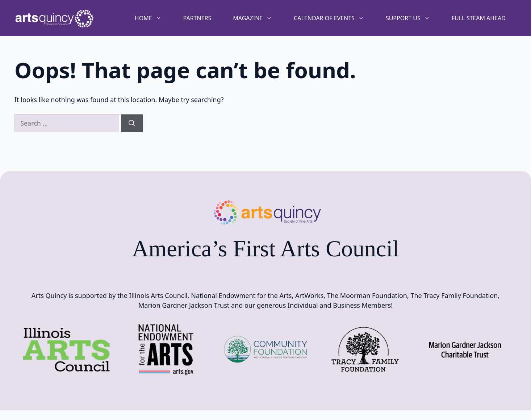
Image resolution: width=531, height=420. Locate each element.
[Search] (132, 123)
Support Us (413, 18)
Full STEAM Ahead (479, 18)
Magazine (258, 18)
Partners (197, 18)
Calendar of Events (334, 18)
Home (154, 18)
